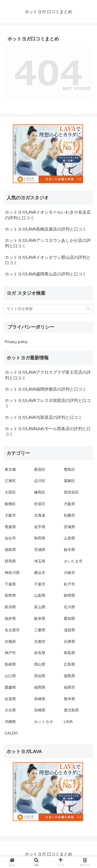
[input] (48, 309)
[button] (88, 309)
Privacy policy (16, 342)
